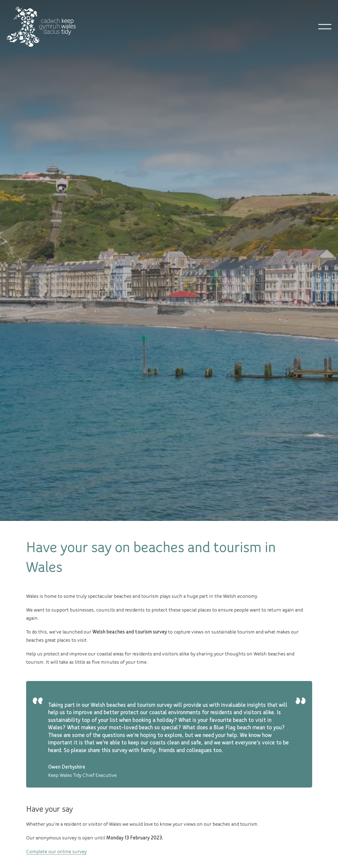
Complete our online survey (56, 851)
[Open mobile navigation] (325, 27)
